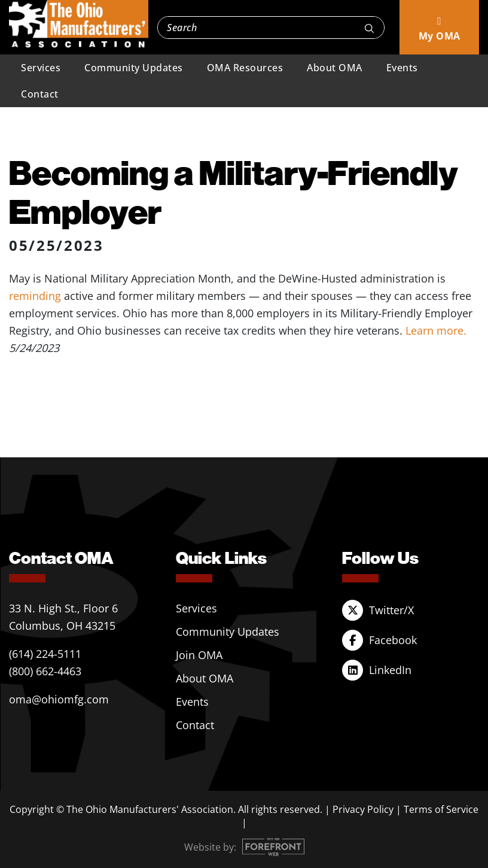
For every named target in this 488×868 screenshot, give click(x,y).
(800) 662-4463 (45, 671)
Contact (40, 94)
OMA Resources (245, 68)
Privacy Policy (363, 809)
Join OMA (199, 655)
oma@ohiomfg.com (59, 699)
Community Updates (134, 68)
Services (41, 68)
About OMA (335, 68)
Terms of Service (441, 809)
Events (402, 68)
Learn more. (436, 330)
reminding (35, 296)
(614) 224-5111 (45, 654)
